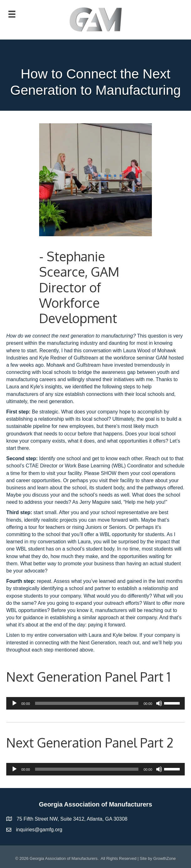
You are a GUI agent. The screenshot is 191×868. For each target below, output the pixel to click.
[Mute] (159, 703)
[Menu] (12, 14)
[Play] (14, 703)
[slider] (87, 703)
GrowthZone (165, 858)
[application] (95, 703)
